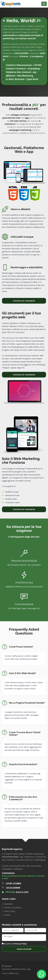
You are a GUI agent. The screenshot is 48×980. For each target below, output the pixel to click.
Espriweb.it (8, 904)
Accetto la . (15, 944)
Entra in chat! (22, 892)
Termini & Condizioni (12, 908)
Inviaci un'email (24, 949)
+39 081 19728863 (13, 883)
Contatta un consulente (24, 301)
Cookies (7, 915)
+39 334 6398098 (13, 888)
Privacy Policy (9, 911)
